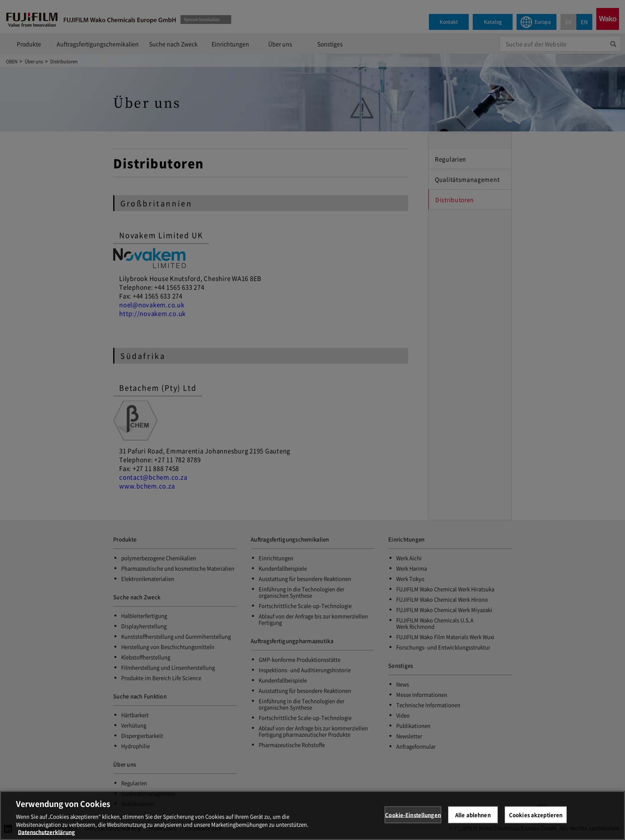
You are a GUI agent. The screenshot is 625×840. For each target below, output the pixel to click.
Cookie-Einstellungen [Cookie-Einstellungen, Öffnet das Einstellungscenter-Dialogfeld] (413, 820)
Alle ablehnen (473, 820)
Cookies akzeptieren (536, 820)
